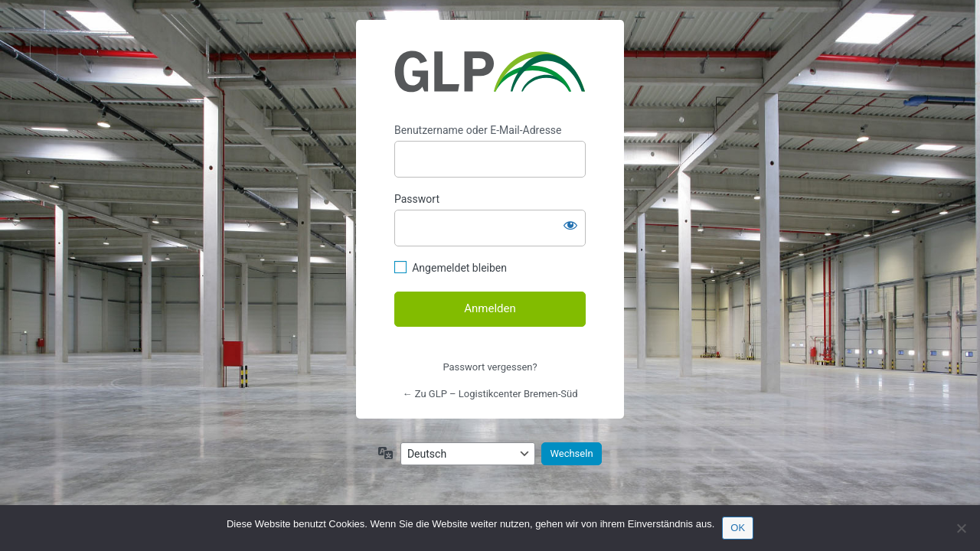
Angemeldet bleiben (459, 268)
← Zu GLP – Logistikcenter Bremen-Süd (490, 394)
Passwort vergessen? (490, 367)
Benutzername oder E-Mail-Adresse (478, 130)
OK (738, 528)
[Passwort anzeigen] (570, 225)
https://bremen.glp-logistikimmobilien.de (490, 72)
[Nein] (961, 528)
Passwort (417, 199)
